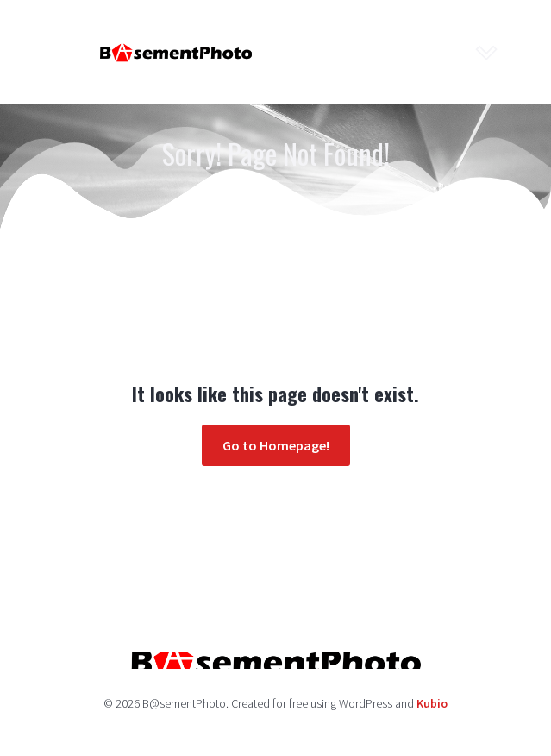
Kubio (432, 703)
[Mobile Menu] (487, 52)
